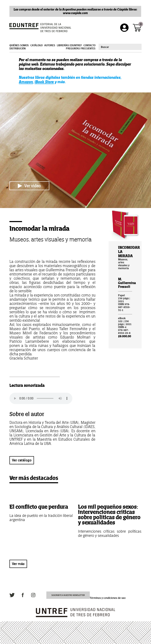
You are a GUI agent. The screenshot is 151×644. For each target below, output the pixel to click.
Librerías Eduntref (69, 45)
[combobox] (120, 47)
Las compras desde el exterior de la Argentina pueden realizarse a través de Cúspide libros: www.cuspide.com (75, 11)
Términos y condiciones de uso (108, 598)
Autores (50, 45)
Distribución (18, 49)
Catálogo (36, 45)
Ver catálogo (22, 460)
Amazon (26, 82)
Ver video (29, 186)
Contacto (89, 45)
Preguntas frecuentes (81, 49)
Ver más (18, 564)
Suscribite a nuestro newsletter (68, 595)
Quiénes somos (19, 45)
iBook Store (44, 82)
